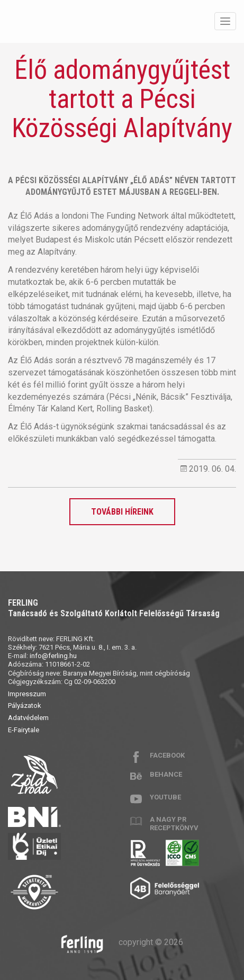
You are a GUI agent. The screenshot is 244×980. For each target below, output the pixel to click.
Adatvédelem (28, 718)
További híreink (122, 512)
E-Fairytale (24, 730)
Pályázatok (25, 705)
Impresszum (27, 694)
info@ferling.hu (53, 656)
